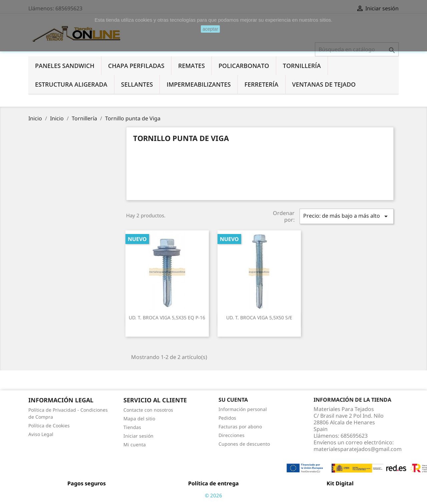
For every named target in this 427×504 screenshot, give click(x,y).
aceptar (210, 29)
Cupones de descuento (244, 444)
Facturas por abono (240, 426)
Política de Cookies (49, 425)
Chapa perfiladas (136, 66)
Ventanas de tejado (324, 84)
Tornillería (302, 66)
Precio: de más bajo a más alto (347, 216)
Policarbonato (244, 66)
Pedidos (227, 418)
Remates (191, 66)
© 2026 (213, 495)
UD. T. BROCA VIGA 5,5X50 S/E (259, 317)
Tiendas (132, 427)
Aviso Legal (41, 434)
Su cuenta (233, 400)
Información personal (243, 409)
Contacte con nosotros (148, 410)
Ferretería (262, 84)
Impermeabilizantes (198, 84)
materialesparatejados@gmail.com (358, 449)
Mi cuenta (135, 444)
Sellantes (137, 84)
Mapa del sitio (139, 418)
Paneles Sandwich (65, 66)
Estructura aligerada (71, 84)
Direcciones (232, 435)
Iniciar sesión (138, 436)
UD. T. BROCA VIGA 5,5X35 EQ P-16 (167, 317)
